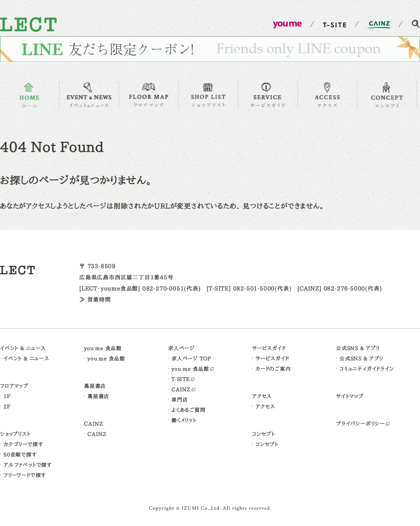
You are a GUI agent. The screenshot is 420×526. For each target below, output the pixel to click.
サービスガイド (269, 348)
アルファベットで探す (28, 465)
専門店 (180, 399)
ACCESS (327, 95)
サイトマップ (350, 396)
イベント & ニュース (23, 348)
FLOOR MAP (149, 95)
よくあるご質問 (189, 410)
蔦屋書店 (95, 386)
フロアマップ (14, 386)
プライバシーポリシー (360, 423)
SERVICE (268, 95)
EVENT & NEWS (89, 95)
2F (7, 406)
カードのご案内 (273, 369)
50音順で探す (20, 454)
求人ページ (181, 348)
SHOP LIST (208, 95)
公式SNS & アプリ (358, 348)
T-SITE (181, 379)
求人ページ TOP (191, 358)
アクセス (262, 396)
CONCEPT (387, 95)
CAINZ (94, 423)
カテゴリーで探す (23, 444)
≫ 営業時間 (95, 300)
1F (7, 396)
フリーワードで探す (25, 475)
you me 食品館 (103, 348)
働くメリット (184, 420)
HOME (30, 95)
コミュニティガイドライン (367, 369)
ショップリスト (15, 434)
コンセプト (264, 434)
